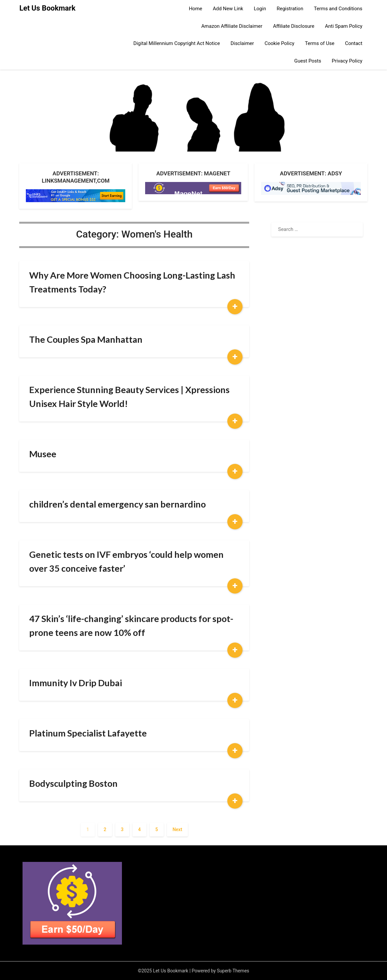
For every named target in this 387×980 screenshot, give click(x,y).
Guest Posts (308, 61)
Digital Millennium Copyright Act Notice (177, 43)
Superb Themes (233, 971)
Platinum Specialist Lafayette (88, 733)
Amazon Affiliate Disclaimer (232, 26)
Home (195, 9)
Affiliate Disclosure (294, 26)
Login (260, 9)
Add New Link (228, 9)
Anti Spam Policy (344, 26)
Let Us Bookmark (47, 8)
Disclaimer (242, 43)
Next (177, 829)
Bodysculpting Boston (73, 783)
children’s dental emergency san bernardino (117, 504)
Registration (290, 9)
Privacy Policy (347, 61)
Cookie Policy (279, 43)
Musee (43, 454)
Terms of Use (320, 43)
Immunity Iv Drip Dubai (76, 683)
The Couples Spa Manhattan (86, 339)
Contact (354, 43)
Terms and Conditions (338, 9)
